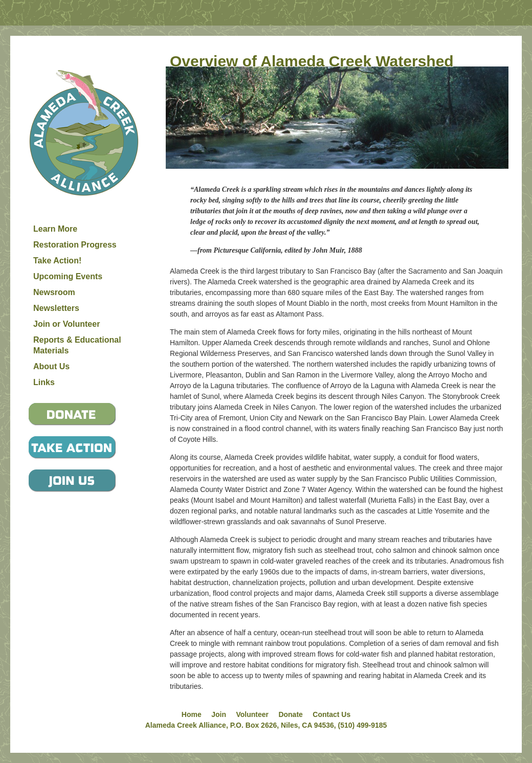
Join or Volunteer (66, 324)
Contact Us (331, 714)
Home (192, 714)
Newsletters (56, 308)
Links (44, 382)
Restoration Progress (75, 245)
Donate (290, 714)
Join (219, 714)
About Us (51, 366)
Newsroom (54, 292)
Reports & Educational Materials (77, 345)
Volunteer (252, 714)
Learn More (55, 229)
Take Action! (57, 261)
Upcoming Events (68, 276)
